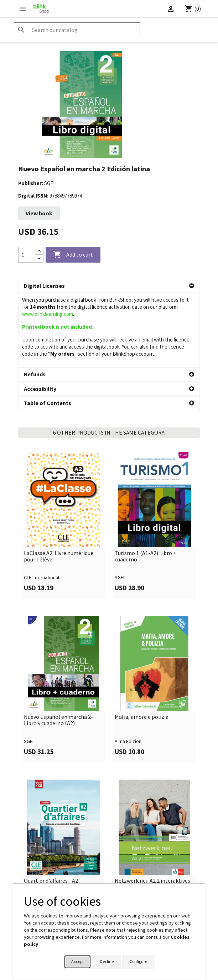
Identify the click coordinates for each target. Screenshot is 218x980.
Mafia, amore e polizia (142, 643)
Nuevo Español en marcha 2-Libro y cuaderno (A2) (58, 646)
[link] (64, 451)
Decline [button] (107, 961)
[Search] (77, 30)
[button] (109, 286)
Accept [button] (77, 961)
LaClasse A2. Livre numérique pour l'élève (59, 482)
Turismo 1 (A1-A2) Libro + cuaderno (146, 482)
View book (39, 213)
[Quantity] (27, 255)
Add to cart (73, 255)
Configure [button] (138, 961)
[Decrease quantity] (39, 259)
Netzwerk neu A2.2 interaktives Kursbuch (152, 810)
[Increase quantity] (39, 251)
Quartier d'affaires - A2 (51, 807)
